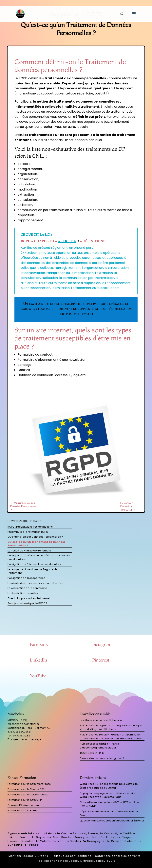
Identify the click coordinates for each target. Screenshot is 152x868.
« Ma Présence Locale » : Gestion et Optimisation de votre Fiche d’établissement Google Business (111, 737)
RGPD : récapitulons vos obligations (30, 527)
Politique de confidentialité (72, 856)
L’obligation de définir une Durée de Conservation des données (39, 557)
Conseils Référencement (24, 805)
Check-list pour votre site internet (29, 598)
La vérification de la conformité (27, 588)
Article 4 (67, 241)
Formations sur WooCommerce (28, 795)
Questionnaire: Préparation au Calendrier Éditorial (112, 821)
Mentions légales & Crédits (28, 856)
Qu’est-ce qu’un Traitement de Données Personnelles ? (37, 544)
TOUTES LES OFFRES (92, 753)
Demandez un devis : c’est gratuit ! (102, 758)
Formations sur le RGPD (22, 811)
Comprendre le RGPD (24, 521)
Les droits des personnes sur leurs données (36, 583)
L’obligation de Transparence (26, 578)
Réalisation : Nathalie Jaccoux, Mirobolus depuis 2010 (76, 861)
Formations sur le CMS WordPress (29, 784)
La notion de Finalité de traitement (29, 551)
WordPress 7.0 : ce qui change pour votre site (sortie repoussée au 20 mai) (109, 786)
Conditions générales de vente (118, 856)
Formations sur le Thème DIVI (26, 789)
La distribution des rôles (23, 593)
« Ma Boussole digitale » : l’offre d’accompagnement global (99, 746)
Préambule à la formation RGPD (28, 532)
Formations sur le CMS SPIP (25, 800)
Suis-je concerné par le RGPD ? (28, 603)
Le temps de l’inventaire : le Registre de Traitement (33, 571)
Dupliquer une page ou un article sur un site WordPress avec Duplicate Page (108, 795)
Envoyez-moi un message (24, 739)
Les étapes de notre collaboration (102, 720)
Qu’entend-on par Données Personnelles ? (35, 537)
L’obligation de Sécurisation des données (34, 564)
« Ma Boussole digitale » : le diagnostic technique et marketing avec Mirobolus (111, 727)
